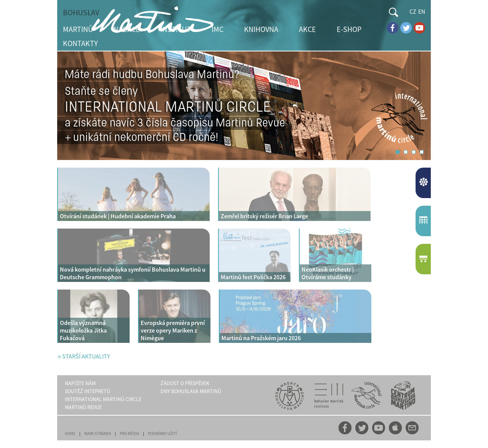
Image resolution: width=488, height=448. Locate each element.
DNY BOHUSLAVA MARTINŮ (191, 391)
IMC (218, 29)
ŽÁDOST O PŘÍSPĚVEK (185, 383)
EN (422, 11)
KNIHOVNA (261, 29)
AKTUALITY (424, 183)
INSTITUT (176, 29)
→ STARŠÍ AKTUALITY (84, 356)
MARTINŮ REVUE (83, 407)
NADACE (127, 29)
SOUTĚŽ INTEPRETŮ (87, 391)
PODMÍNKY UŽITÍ (162, 434)
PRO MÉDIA (129, 434)
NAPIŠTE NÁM (80, 383)
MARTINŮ (78, 29)
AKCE (307, 29)
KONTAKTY (80, 43)
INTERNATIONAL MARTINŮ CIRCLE (103, 399)
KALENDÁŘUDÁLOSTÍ (424, 221)
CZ (413, 11)
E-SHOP (349, 29)
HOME (70, 434)
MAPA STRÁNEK (98, 434)
